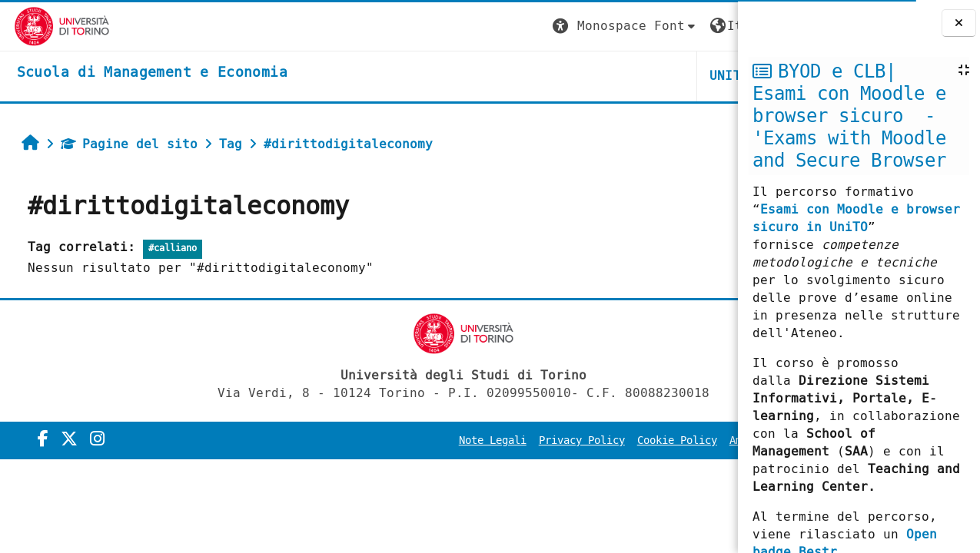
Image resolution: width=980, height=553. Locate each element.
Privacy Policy (407, 440)
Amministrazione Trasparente (637, 440)
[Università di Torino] (48, 26)
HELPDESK (644, 76)
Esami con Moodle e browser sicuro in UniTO (856, 218)
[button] (450, 26)
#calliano (166, 248)
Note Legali (317, 440)
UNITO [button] (554, 76)
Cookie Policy (502, 440)
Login (706, 26)
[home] (138, 73)
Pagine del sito (123, 144)
